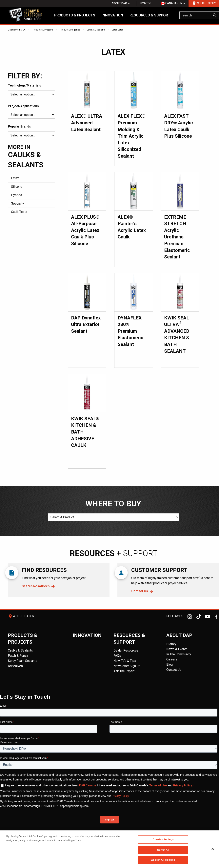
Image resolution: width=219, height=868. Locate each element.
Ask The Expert (124, 671)
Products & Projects (75, 15)
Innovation (112, 15)
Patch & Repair (18, 656)
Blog (169, 665)
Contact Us (140, 591)
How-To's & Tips (125, 661)
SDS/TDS (146, 3)
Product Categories (70, 30)
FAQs (117, 656)
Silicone (17, 187)
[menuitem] (119, 3)
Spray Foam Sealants (23, 661)
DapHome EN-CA (17, 30)
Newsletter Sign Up (127, 666)
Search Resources (36, 586)
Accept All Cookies (163, 860)
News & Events (177, 649)
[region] (109, 849)
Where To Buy (204, 3)
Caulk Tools (19, 212)
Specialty (18, 203)
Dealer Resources (126, 650)
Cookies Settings (163, 839)
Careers (172, 659)
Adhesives (15, 666)
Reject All (163, 850)
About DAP (119, 3)
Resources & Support (150, 15)
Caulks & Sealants (96, 30)
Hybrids (17, 195)
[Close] (213, 849)
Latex (115, 30)
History (171, 644)
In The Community (179, 654)
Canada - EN (172, 3)
